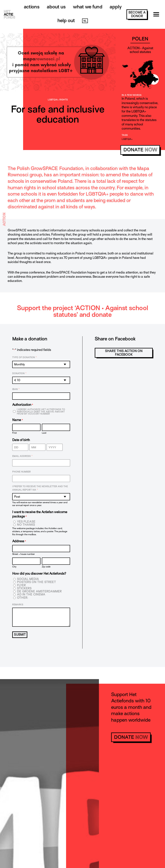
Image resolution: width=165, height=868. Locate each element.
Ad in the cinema (31, 595)
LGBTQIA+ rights (58, 100)
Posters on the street (36, 582)
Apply (116, 7)
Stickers (24, 588)
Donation (19, 373)
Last (44, 433)
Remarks (18, 605)
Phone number (21, 472)
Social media (28, 579)
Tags (125, 135)
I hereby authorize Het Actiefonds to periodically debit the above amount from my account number (41, 412)
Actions (32, 7)
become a (137, 14)
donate (140, 150)
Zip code (46, 567)
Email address (22, 456)
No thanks (26, 525)
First (15, 433)
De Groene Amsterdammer (39, 592)
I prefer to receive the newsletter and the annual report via (40, 488)
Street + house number (23, 554)
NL (85, 21)
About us (56, 7)
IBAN (16, 389)
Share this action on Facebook (124, 353)
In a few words (132, 95)
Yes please (26, 522)
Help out (66, 20)
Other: (22, 598)
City (14, 567)
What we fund (88, 7)
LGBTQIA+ (127, 139)
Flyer (21, 585)
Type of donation (25, 357)
